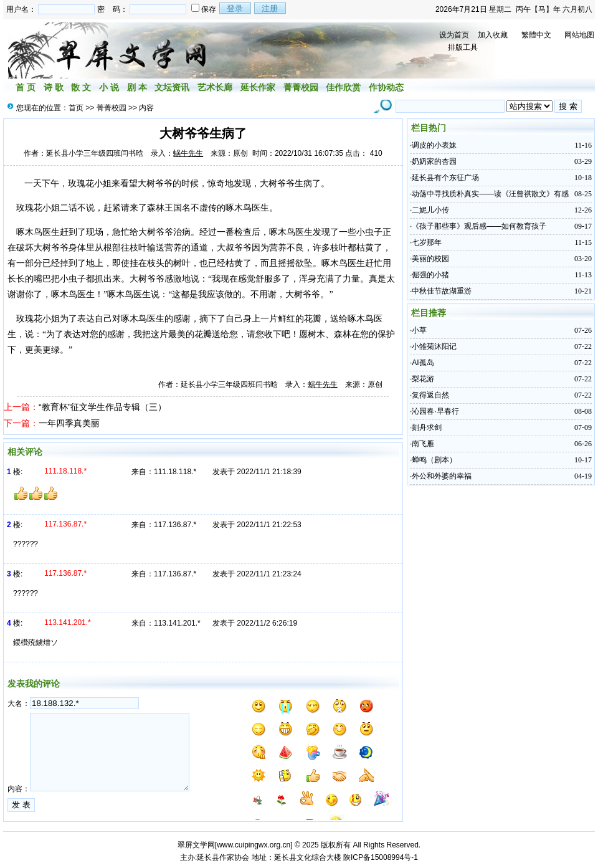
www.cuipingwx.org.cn (254, 845)
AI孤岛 (423, 363)
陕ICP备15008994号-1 (381, 857)
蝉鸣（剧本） (434, 460)
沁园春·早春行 (435, 411)
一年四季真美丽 (69, 423)
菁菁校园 (301, 87)
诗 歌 (54, 87)
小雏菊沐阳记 (434, 346)
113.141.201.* (177, 623)
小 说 (109, 87)
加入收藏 (493, 35)
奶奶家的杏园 (434, 161)
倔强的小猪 (430, 275)
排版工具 (463, 47)
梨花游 (423, 379)
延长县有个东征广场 (445, 178)
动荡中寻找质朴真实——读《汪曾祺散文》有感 (490, 194)
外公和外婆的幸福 (442, 476)
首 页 (26, 87)
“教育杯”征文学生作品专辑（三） (102, 407)
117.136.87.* (175, 525)
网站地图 (579, 35)
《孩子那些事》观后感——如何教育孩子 (479, 226)
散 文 (81, 87)
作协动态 (386, 87)
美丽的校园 (430, 259)
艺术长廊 (215, 87)
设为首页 (454, 35)
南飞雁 (423, 444)
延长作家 (258, 87)
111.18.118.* (175, 472)
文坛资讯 (172, 87)
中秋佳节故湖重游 (442, 291)
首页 (76, 108)
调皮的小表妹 (434, 145)
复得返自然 (430, 395)
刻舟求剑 (427, 427)
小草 (419, 330)
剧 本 (137, 87)
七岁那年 (427, 242)
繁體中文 (536, 35)
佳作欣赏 (343, 87)
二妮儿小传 (430, 210)
